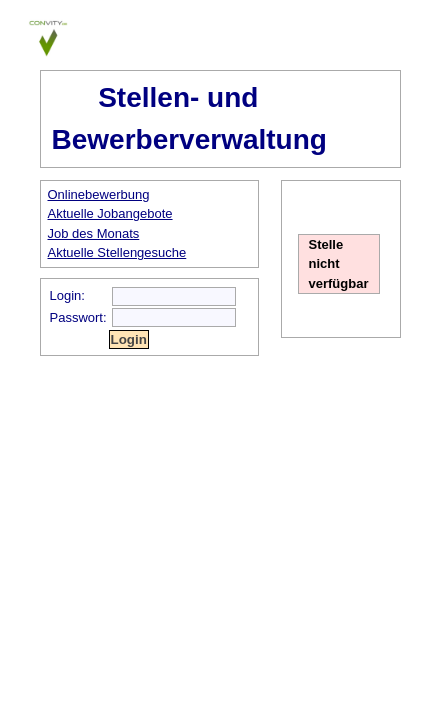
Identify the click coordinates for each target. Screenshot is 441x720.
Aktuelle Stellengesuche (117, 252)
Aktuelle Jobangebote (110, 213)
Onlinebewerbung (99, 194)
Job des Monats (94, 233)
